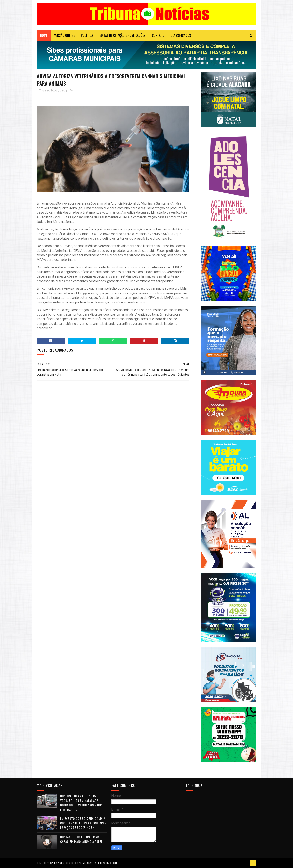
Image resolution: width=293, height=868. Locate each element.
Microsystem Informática (96, 863)
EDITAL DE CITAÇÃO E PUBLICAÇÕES (122, 35)
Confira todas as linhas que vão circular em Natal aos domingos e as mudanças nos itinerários (81, 803)
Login (115, 863)
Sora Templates (56, 863)
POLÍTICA (87, 35)
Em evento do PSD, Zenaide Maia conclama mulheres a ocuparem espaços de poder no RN (83, 823)
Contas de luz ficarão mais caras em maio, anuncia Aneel (81, 839)
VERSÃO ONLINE (64, 35)
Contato (158, 35)
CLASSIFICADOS (181, 35)
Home (44, 35)
